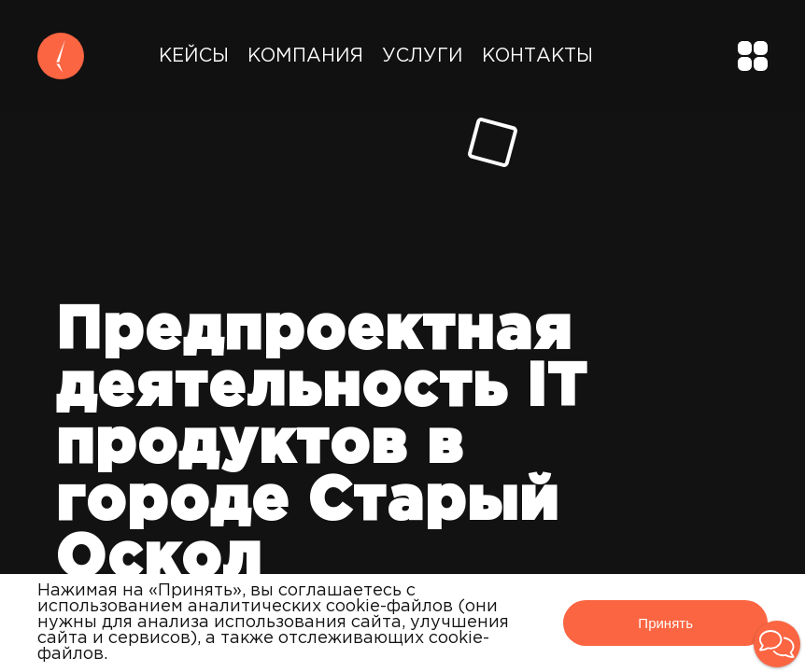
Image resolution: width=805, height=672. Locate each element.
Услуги (423, 56)
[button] (777, 644)
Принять (665, 623)
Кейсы (194, 56)
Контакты (537, 56)
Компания (305, 56)
